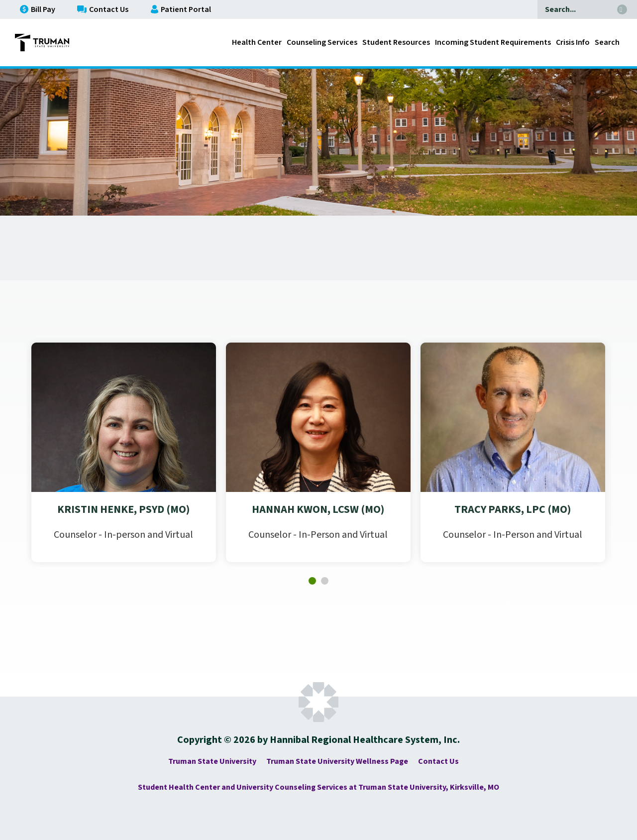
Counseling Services (322, 42)
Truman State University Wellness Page (337, 761)
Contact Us (103, 9)
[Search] (575, 9)
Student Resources (396, 42)
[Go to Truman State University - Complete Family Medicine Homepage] (42, 43)
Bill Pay (38, 9)
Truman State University (212, 761)
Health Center (257, 42)
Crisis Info (573, 42)
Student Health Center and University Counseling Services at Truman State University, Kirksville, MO (318, 787)
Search (607, 42)
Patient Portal (181, 9)
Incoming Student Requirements (493, 42)
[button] (312, 581)
